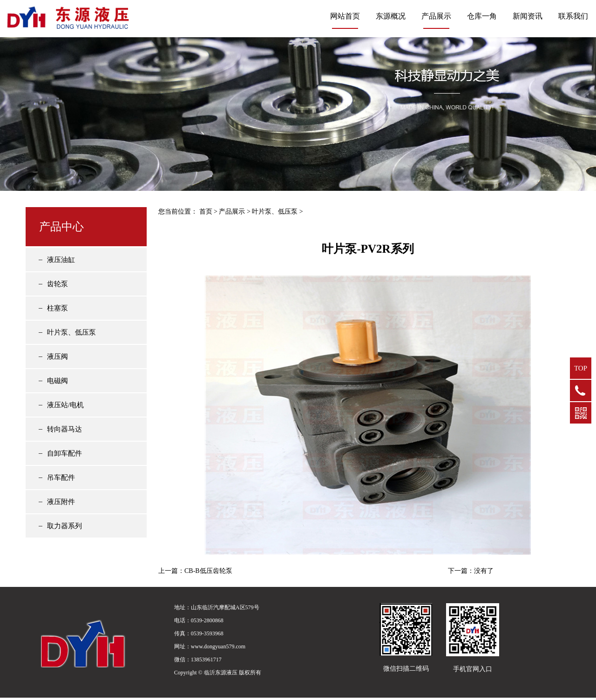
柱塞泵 (58, 308)
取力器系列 (64, 526)
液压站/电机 (65, 405)
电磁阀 (58, 381)
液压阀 (58, 357)
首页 (206, 212)
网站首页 (345, 16)
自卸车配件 (64, 453)
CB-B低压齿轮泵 (208, 571)
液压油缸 (61, 260)
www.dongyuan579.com (218, 646)
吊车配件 (61, 478)
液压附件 (61, 502)
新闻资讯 (528, 16)
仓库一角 (482, 16)
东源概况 (391, 16)
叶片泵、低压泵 (71, 332)
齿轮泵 (58, 284)
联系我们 (573, 16)
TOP (581, 368)
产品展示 (436, 16)
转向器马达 (64, 429)
